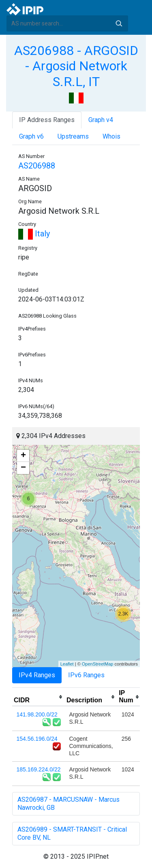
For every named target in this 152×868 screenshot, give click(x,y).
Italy (34, 234)
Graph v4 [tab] (101, 120)
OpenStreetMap (98, 664)
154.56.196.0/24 (37, 739)
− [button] (23, 468)
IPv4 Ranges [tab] (37, 675)
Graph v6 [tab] (31, 136)
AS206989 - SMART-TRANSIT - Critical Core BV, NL (72, 833)
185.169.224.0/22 (39, 769)
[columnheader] (39, 697)
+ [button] (23, 456)
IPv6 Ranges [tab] (86, 675)
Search (119, 23)
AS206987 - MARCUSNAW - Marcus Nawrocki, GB (69, 804)
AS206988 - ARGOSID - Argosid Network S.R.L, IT (76, 66)
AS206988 (37, 166)
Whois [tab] (111, 136)
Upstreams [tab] (73, 136)
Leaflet (67, 664)
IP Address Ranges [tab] (47, 120)
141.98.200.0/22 (37, 714)
